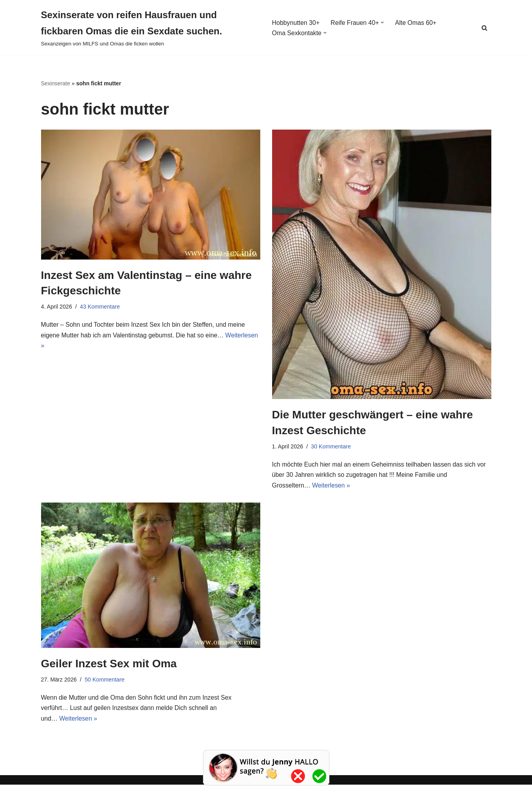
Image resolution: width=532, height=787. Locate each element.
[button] (383, 23)
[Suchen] (484, 28)
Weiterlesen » (80, 347)
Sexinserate (56, 83)
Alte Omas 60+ (417, 23)
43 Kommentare (101, 307)
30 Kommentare (332, 447)
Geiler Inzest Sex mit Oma (109, 665)
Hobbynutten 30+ (296, 23)
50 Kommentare (105, 681)
